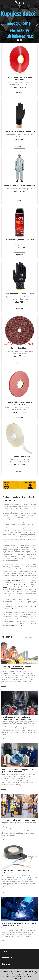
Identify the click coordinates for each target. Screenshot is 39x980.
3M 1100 (20, 576)
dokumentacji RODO (16, 975)
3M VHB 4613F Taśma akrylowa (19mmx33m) (20, 403)
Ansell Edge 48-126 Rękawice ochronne (19, 131)
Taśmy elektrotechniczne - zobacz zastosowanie (15, 872)
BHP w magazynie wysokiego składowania (18, 820)
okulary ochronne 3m (26, 578)
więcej (4, 686)
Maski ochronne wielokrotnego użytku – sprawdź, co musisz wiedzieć (17, 771)
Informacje (19, 958)
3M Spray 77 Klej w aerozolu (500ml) (20, 240)
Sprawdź (19, 92)
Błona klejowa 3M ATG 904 (19, 456)
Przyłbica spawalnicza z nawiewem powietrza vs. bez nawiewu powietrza (16, 718)
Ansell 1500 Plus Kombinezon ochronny (19, 186)
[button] (2, 24)
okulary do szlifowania (12, 585)
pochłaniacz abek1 (15, 626)
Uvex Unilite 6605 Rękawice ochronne (19, 294)
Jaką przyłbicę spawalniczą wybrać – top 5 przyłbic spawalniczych (19, 924)
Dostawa (19, 964)
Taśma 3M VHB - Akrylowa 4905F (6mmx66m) (19, 78)
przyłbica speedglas (11, 580)
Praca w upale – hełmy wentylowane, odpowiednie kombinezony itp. (16, 668)
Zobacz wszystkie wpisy (24, 637)
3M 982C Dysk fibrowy (20, 348)
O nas (19, 952)
